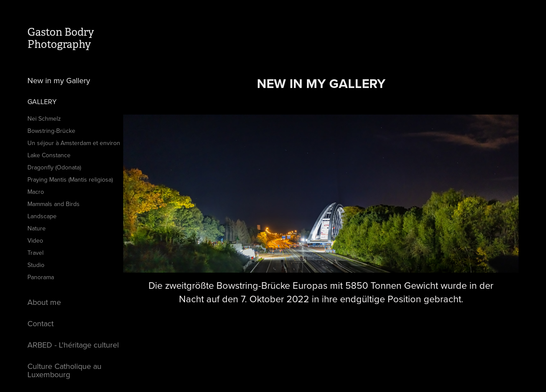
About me (44, 302)
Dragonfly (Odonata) (54, 167)
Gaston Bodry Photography (62, 38)
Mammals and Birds (54, 204)
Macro (36, 192)
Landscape (42, 216)
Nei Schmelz (44, 118)
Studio (36, 265)
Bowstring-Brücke (51, 131)
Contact (40, 323)
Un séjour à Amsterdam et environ (74, 143)
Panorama (41, 277)
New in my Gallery (59, 80)
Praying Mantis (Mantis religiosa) (70, 179)
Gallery (42, 101)
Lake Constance (49, 155)
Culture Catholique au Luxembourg (64, 370)
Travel (35, 253)
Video (35, 240)
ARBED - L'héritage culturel (73, 345)
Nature (37, 228)
